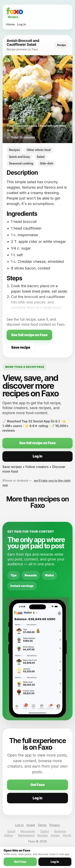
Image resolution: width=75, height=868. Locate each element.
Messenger (28, 831)
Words (67, 835)
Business (60, 831)
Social (11, 831)
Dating (45, 831)
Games (55, 835)
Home (10, 24)
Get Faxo (37, 785)
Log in (22, 24)
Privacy (55, 825)
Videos (8, 835)
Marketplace (26, 835)
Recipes (43, 835)
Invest (31, 825)
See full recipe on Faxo (29, 335)
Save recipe (21, 347)
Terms (42, 825)
